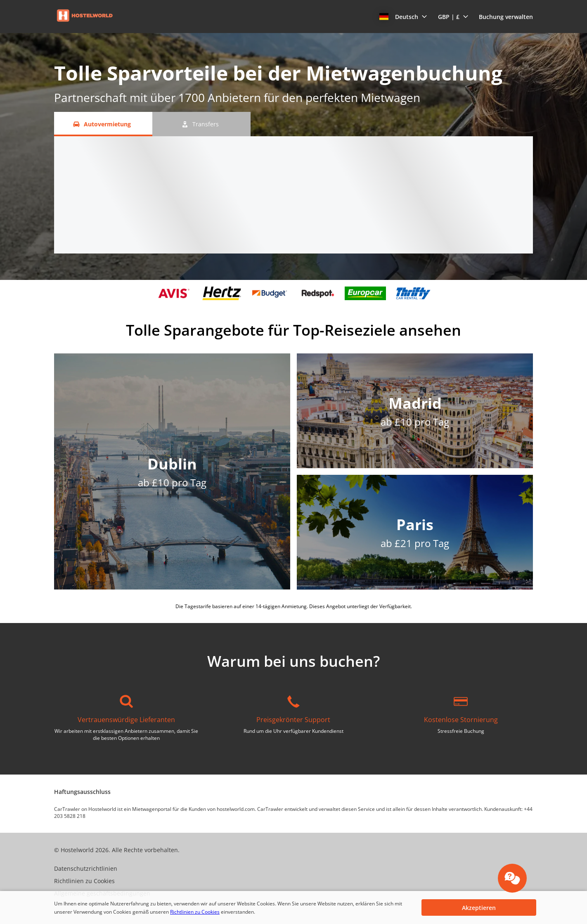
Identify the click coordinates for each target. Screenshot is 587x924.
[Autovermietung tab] (103, 124)
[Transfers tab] (201, 124)
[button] (403, 17)
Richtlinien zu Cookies (195, 912)
